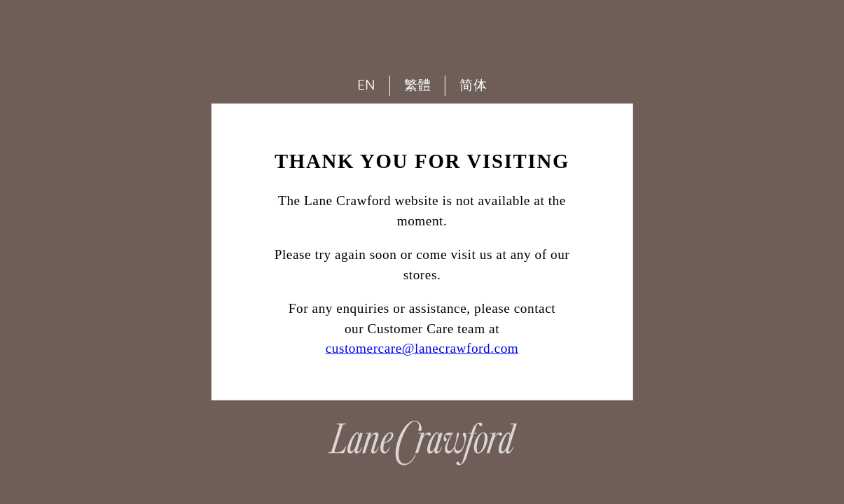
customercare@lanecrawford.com (422, 348)
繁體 (418, 85)
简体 (473, 85)
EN (367, 85)
